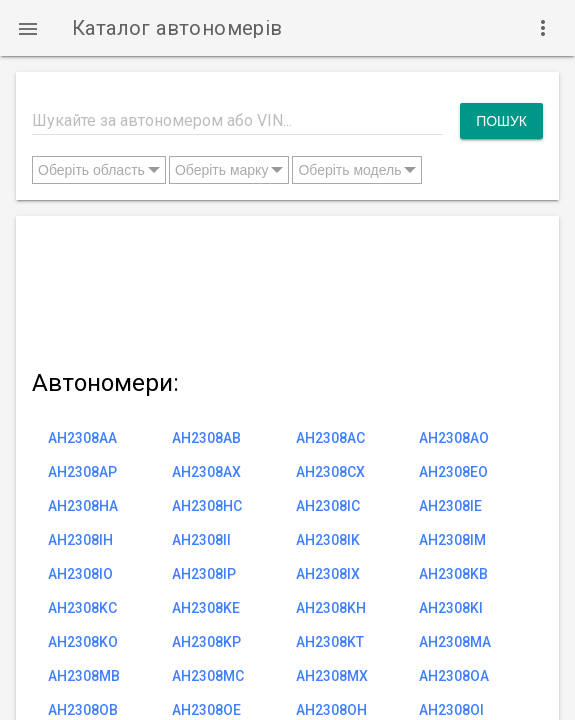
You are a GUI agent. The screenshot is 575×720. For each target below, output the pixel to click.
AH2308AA (82, 438)
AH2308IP (204, 574)
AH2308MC (208, 676)
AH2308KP (206, 642)
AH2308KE (206, 608)
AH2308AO (454, 438)
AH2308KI (451, 608)
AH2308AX (206, 472)
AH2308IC (328, 506)
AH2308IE (450, 506)
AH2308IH (80, 540)
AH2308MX (332, 676)
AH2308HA (83, 506)
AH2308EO (453, 472)
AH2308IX (328, 574)
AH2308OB (83, 710)
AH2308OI (451, 710)
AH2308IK (328, 540)
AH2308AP (82, 472)
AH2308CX (330, 472)
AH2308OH (331, 710)
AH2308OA (454, 676)
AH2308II (201, 540)
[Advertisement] (287, 288)
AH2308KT (330, 642)
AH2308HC (207, 506)
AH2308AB (206, 438)
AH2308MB (84, 676)
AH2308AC (330, 438)
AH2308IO (80, 574)
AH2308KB (453, 574)
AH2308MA (455, 642)
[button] (28, 28)
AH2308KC (82, 608)
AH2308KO (83, 642)
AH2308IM (452, 540)
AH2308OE (206, 710)
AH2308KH (331, 608)
